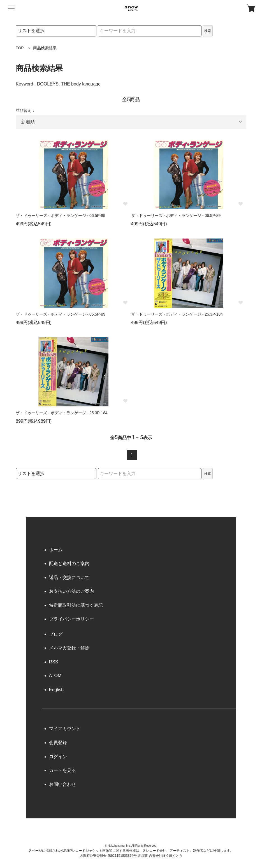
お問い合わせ (62, 784)
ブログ (56, 634)
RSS (54, 662)
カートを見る (62, 770)
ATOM (55, 676)
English (56, 690)
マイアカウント (65, 729)
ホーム (56, 550)
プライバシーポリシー (71, 619)
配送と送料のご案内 (69, 563)
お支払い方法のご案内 (71, 591)
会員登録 (58, 743)
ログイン (58, 757)
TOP (20, 48)
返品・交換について (69, 577)
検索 (208, 31)
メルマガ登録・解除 (69, 648)
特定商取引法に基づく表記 (76, 605)
